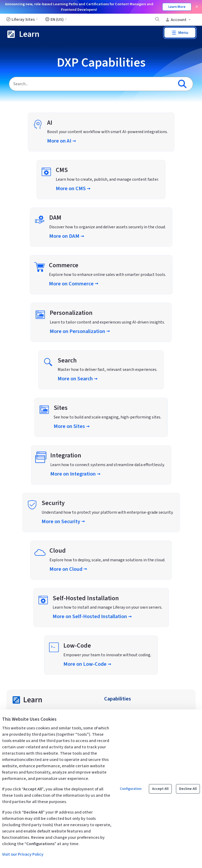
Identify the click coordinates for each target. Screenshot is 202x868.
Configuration (131, 789)
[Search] (91, 84)
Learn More (177, 7)
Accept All (160, 789)
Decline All (188, 789)
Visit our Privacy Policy (23, 854)
